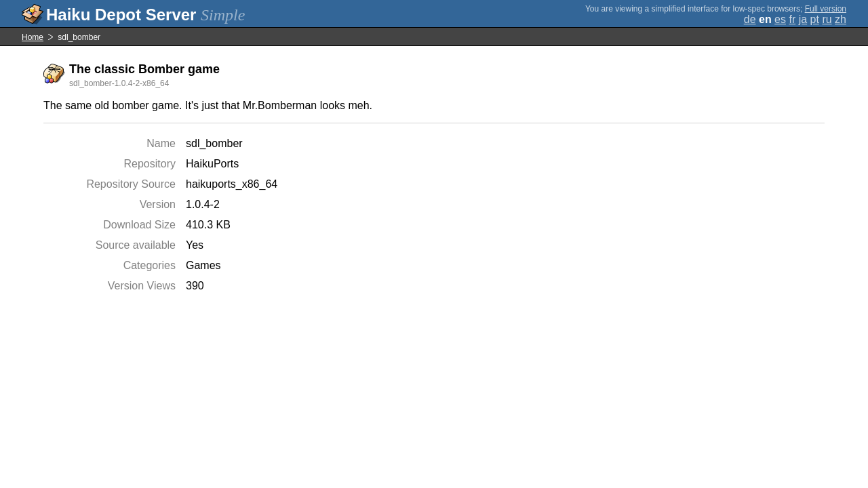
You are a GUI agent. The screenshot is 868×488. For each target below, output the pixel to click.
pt (815, 19)
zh (841, 19)
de (750, 19)
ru (827, 19)
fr (792, 19)
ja (803, 19)
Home (33, 37)
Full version (826, 9)
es (780, 19)
